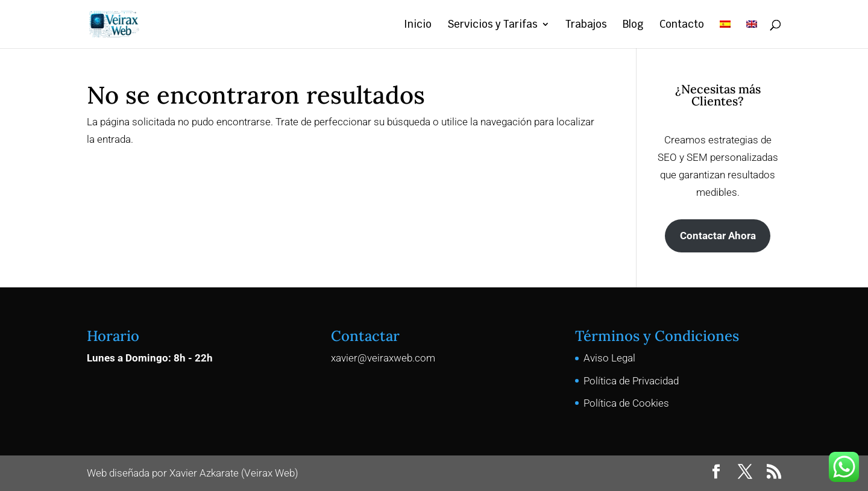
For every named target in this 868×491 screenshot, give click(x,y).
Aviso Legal (609, 358)
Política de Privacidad (631, 381)
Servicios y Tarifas (492, 25)
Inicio (418, 25)
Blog (633, 25)
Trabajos (586, 25)
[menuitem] (725, 34)
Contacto (682, 25)
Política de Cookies (626, 403)
